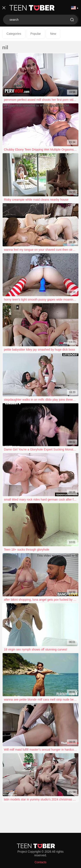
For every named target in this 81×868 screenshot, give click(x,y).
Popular (36, 34)
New (53, 34)
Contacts (40, 862)
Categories (14, 34)
